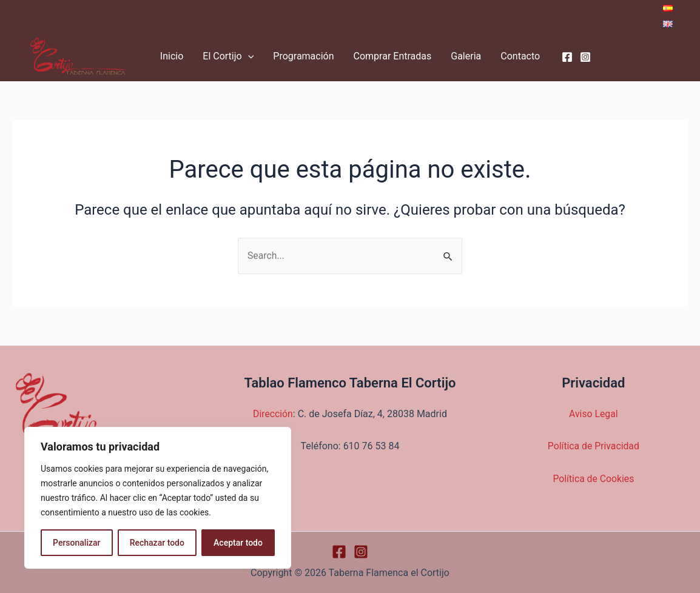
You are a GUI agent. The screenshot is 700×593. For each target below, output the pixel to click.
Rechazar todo (157, 543)
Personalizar (76, 543)
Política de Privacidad (594, 446)
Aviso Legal (593, 414)
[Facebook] (567, 57)
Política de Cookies (593, 479)
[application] (248, 56)
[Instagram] (585, 57)
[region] (158, 498)
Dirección (273, 414)
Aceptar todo (238, 543)
